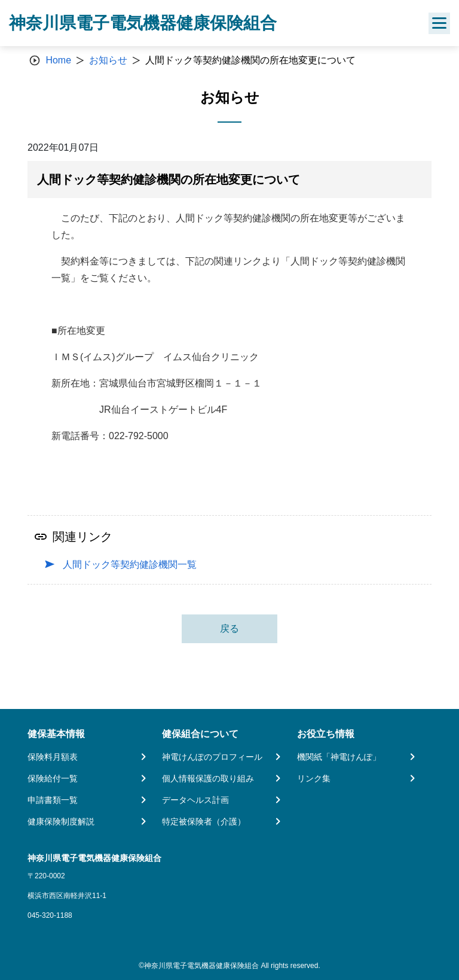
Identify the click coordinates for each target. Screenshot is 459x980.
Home (58, 60)
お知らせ (108, 60)
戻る (229, 629)
